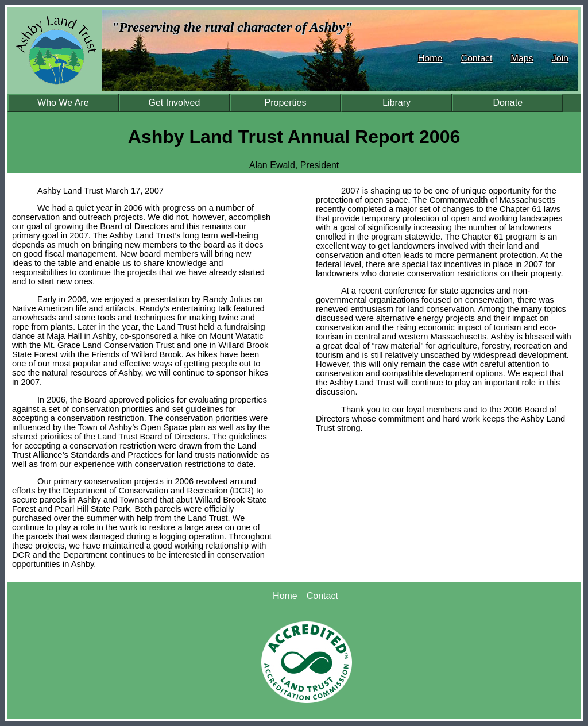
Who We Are (63, 103)
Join (560, 58)
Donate (508, 103)
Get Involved (175, 103)
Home (430, 58)
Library (396, 103)
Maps (522, 58)
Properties (286, 103)
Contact (476, 58)
